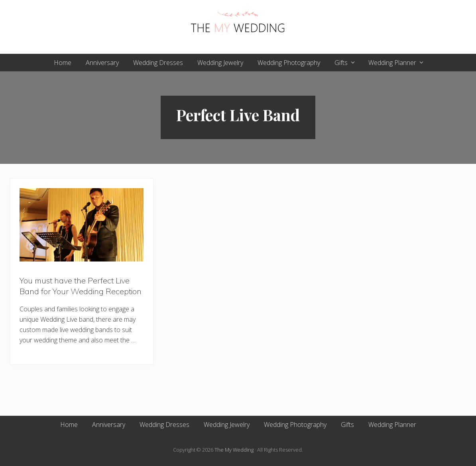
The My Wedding (234, 450)
